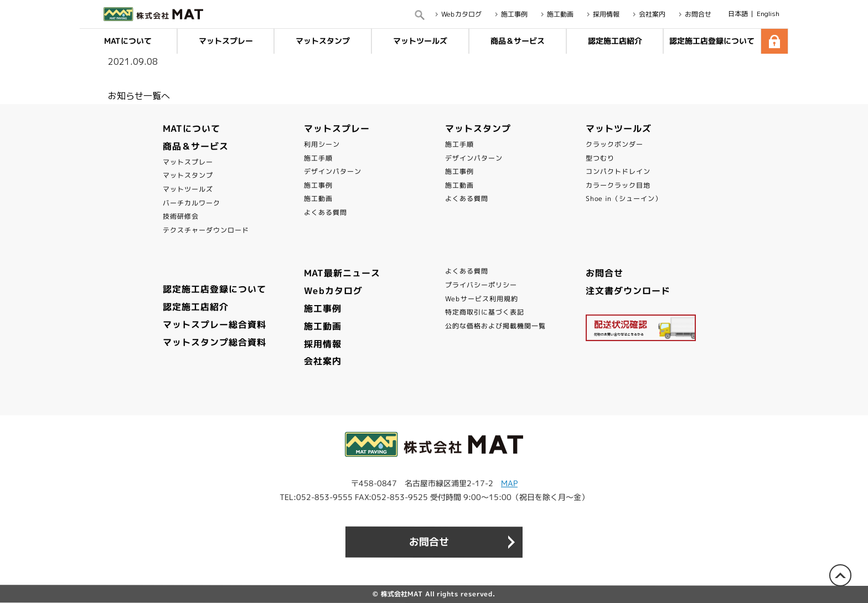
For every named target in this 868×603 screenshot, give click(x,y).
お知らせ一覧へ (139, 96)
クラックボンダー (614, 144)
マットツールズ (420, 41)
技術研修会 (181, 216)
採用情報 (323, 344)
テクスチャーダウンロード (206, 230)
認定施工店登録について (712, 41)
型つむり (600, 158)
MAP (509, 483)
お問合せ (604, 273)
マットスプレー (226, 41)
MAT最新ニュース (342, 273)
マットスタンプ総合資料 (215, 342)
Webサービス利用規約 (482, 299)
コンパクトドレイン (618, 171)
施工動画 (318, 199)
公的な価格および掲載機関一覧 (495, 326)
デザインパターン (333, 171)
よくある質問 (325, 212)
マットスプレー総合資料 (215, 324)
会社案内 (323, 361)
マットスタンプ (323, 41)
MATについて (128, 41)
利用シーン (322, 144)
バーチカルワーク (192, 203)
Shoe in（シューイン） (624, 199)
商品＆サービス (518, 41)
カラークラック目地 (618, 185)
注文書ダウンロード (628, 291)
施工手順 (318, 158)
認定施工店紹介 (614, 41)
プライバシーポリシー (481, 285)
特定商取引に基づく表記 (485, 312)
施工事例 (318, 185)
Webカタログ (333, 291)
